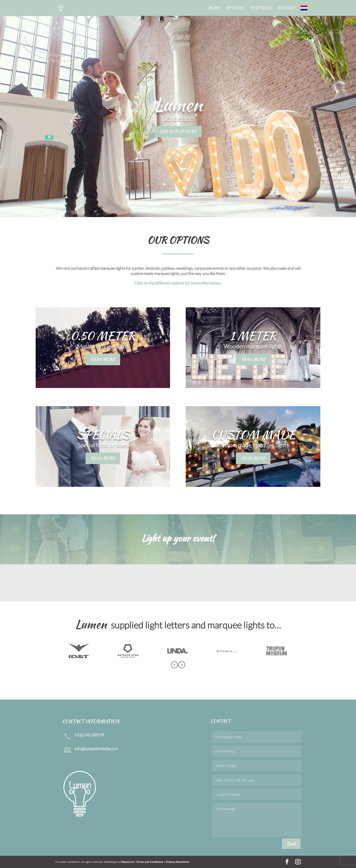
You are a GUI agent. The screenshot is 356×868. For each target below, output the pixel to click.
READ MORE (103, 359)
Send (291, 844)
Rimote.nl (127, 862)
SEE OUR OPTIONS (178, 131)
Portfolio (261, 9)
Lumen (178, 105)
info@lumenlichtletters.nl (96, 749)
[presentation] (174, 666)
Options (235, 9)
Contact (287, 9)
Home (214, 9)
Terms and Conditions (150, 862)
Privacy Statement (178, 862)
